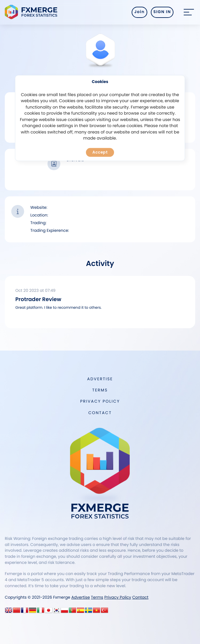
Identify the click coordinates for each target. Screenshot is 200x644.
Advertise (100, 379)
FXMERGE (32, 12)
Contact (100, 413)
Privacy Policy (100, 402)
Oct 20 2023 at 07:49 (35, 291)
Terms (100, 390)
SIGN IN (162, 12)
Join (139, 12)
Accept (100, 152)
